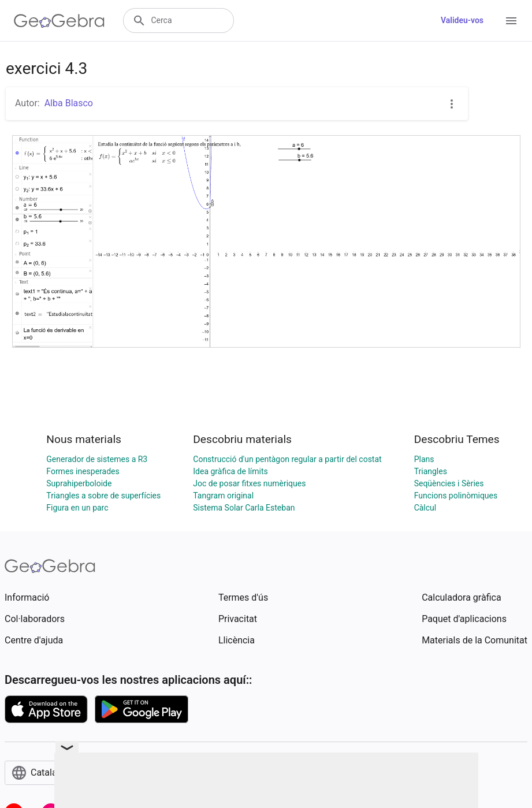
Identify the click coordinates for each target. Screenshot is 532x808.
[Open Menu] (511, 21)
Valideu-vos (462, 20)
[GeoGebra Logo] (59, 21)
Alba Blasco (69, 103)
